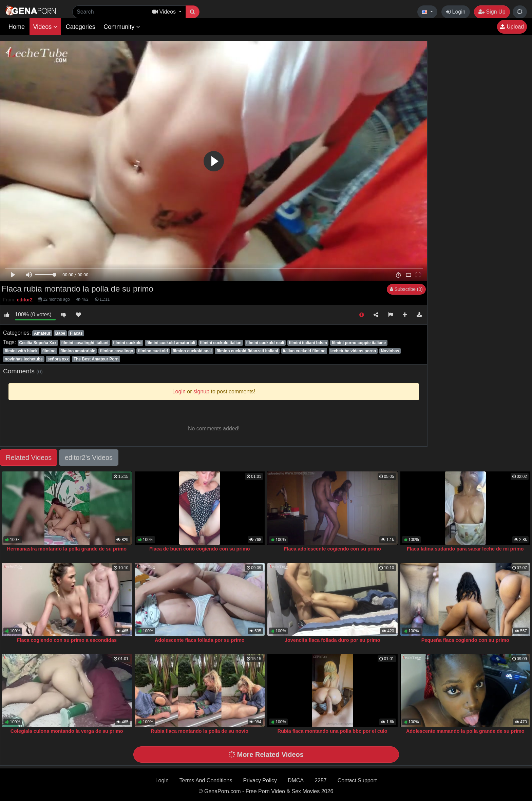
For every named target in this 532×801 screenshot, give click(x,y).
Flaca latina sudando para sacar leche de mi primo (465, 549)
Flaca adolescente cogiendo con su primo (332, 549)
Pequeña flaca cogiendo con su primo (465, 640)
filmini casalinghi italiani (85, 343)
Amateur (42, 333)
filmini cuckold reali (265, 343)
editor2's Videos (89, 458)
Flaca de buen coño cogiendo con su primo (200, 549)
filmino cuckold (153, 351)
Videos (45, 27)
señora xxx (58, 359)
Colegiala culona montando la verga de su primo (67, 731)
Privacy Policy (260, 780)
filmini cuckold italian (221, 343)
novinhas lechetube (24, 359)
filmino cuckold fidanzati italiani (247, 351)
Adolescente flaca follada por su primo (200, 640)
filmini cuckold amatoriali (171, 343)
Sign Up (492, 12)
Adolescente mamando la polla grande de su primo (465, 731)
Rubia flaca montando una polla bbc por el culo (332, 731)
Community (122, 27)
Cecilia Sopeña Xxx (38, 343)
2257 (321, 780)
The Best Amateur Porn (96, 359)
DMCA (296, 780)
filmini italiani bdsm (308, 343)
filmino (49, 351)
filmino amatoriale (78, 351)
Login (456, 12)
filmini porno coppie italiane (359, 343)
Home (17, 27)
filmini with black (21, 351)
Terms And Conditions (206, 780)
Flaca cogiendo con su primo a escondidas (67, 640)
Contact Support (357, 780)
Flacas (76, 333)
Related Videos (29, 458)
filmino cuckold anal (192, 351)
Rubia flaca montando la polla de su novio (199, 731)
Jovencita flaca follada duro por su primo (332, 640)
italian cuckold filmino (304, 351)
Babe (60, 333)
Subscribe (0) (406, 289)
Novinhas (390, 351)
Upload (512, 27)
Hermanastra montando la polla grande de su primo (67, 549)
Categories (81, 27)
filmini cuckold (127, 343)
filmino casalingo (117, 351)
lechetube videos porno (353, 351)
